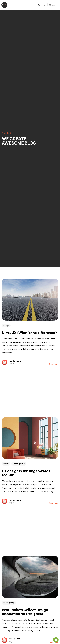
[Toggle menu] (53, 5)
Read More (54, 364)
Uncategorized (19, 464)
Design (6, 325)
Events (6, 464)
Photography (9, 603)
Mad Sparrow (15, 361)
